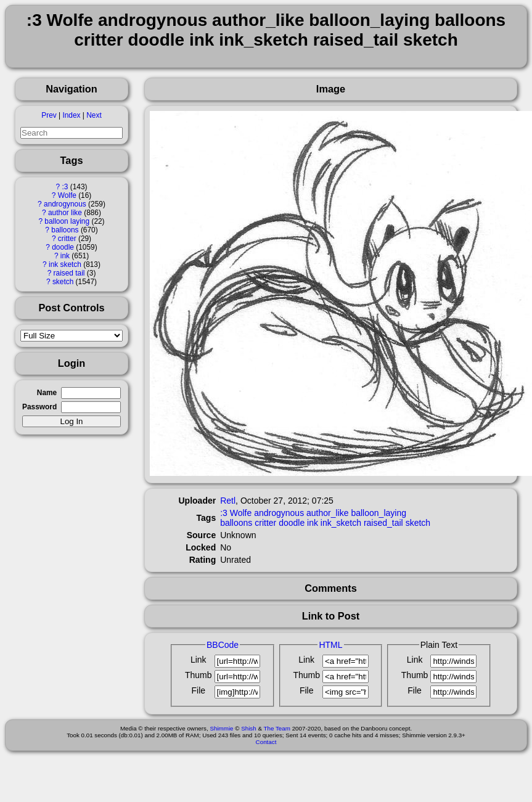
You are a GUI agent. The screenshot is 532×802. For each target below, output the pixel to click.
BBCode (223, 645)
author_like (328, 513)
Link (198, 660)
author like (65, 213)
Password (39, 407)
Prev (49, 115)
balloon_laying (379, 513)
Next (94, 115)
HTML (330, 645)
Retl (228, 501)
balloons (65, 230)
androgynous (65, 204)
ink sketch (65, 264)
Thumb (198, 675)
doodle (63, 247)
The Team (277, 728)
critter (67, 239)
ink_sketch (341, 523)
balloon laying (67, 221)
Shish (249, 728)
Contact (266, 742)
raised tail (69, 273)
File (198, 690)
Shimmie (221, 728)
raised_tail (383, 523)
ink (65, 256)
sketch (63, 282)
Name (47, 393)
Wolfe (67, 195)
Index (71, 115)
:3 (65, 187)
